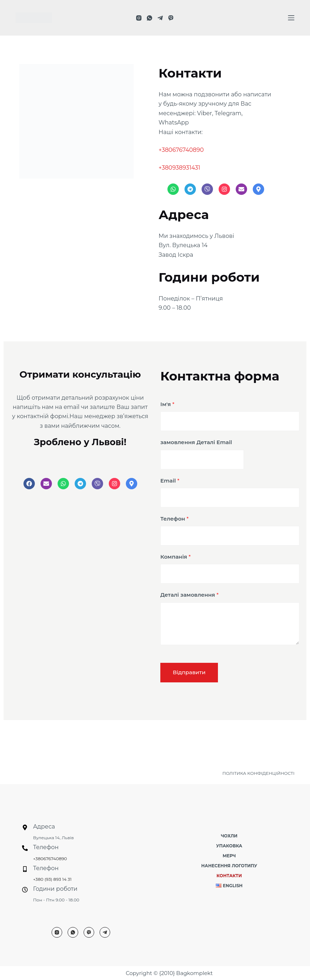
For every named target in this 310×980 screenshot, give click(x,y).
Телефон (175, 519)
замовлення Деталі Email (196, 442)
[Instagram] (139, 18)
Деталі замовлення (189, 595)
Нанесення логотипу (229, 866)
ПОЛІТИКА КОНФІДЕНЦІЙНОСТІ (259, 773)
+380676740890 (181, 150)
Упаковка (229, 846)
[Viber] (171, 18)
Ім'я (167, 404)
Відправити (189, 672)
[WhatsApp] (149, 18)
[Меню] (291, 18)
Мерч (229, 856)
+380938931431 (179, 168)
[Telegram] (160, 18)
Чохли (229, 836)
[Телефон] (25, 848)
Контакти (229, 876)
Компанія (175, 557)
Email (170, 481)
